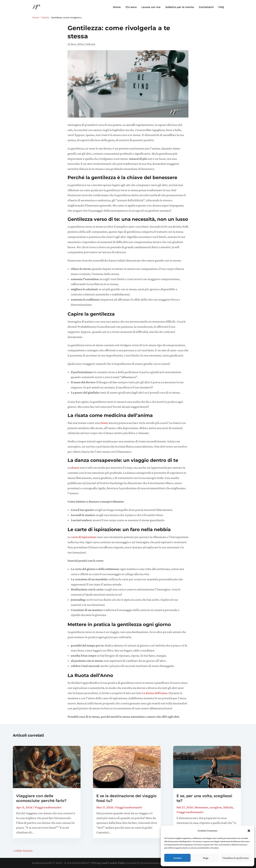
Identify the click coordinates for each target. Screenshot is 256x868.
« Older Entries (23, 851)
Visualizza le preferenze (236, 858)
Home (117, 7)
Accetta (178, 858)
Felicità (45, 17)
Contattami (206, 7)
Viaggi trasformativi (48, 807)
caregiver (216, 807)
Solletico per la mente (180, 7)
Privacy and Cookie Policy (109, 863)
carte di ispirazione (84, 537)
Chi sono (131, 7)
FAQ (221, 7)
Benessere (202, 807)
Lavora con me (151, 7)
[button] (249, 831)
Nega (206, 858)
